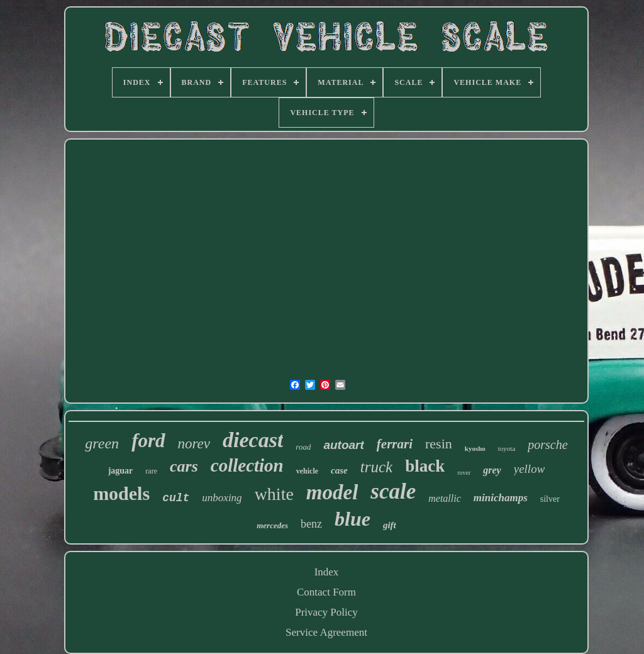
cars (184, 466)
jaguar (121, 471)
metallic (445, 498)
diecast (253, 440)
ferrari (395, 444)
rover (464, 473)
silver (550, 499)
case (339, 470)
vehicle (307, 471)
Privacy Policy (326, 612)
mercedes (272, 525)
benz (311, 524)
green (102, 443)
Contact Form (326, 592)
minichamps (501, 498)
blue (353, 519)
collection (247, 465)
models (121, 493)
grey (492, 470)
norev (194, 444)
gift (390, 525)
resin (439, 444)
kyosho (475, 448)
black (425, 466)
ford (148, 441)
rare (151, 471)
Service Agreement (326, 632)
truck (376, 467)
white (274, 494)
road (303, 447)
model (332, 492)
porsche (547, 445)
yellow (530, 469)
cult (176, 498)
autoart (343, 445)
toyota (507, 448)
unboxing (222, 498)
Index (327, 572)
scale (393, 491)
